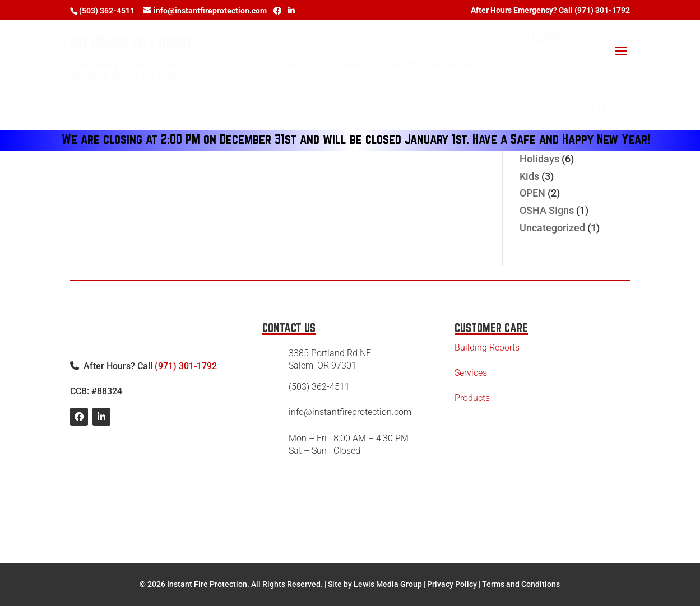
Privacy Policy (452, 584)
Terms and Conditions (521, 584)
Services (471, 373)
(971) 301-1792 (186, 366)
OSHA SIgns (547, 210)
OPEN (532, 193)
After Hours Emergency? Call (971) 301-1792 (550, 10)
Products (472, 398)
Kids (529, 176)
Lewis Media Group (388, 584)
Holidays (539, 159)
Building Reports (487, 348)
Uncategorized (552, 228)
